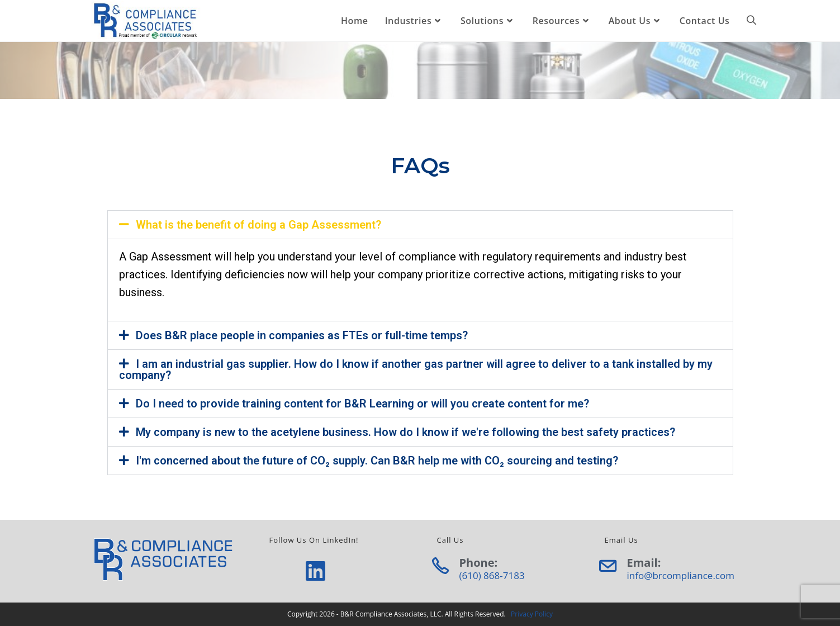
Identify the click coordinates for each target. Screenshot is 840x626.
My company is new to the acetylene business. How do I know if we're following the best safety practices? (405, 432)
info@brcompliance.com (681, 575)
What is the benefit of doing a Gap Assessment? (258, 225)
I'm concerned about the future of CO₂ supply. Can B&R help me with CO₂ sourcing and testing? (377, 461)
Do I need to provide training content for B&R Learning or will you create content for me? (362, 404)
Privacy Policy (532, 614)
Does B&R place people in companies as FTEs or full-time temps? (302, 335)
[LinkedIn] (315, 570)
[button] (420, 225)
